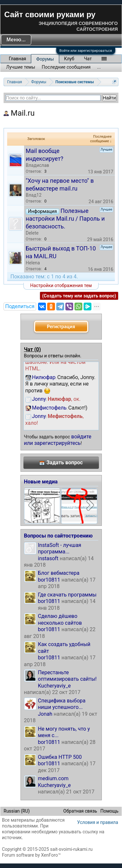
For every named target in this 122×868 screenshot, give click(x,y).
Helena (33, 263)
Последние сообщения (66, 67)
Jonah (45, 714)
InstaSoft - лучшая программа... (60, 548)
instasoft (48, 558)
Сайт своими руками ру (50, 14)
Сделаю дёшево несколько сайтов (60, 619)
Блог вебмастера (59, 573)
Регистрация (61, 326)
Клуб (69, 59)
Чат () (33, 349)
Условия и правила (98, 822)
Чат (88, 59)
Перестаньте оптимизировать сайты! (68, 676)
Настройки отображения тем (61, 285)
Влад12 (34, 195)
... (99, 67)
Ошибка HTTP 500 (60, 757)
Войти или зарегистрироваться (86, 51)
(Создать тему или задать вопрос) (79, 296)
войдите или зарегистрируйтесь (58, 440)
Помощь (109, 811)
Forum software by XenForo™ (31, 855)
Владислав (37, 165)
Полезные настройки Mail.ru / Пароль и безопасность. (65, 219)
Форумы (45, 59)
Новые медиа (41, 482)
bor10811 (49, 580)
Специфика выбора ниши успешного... (62, 704)
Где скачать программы (67, 595)
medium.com (53, 778)
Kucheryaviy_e (54, 686)
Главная (17, 59)
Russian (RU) (17, 811)
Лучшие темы (21, 67)
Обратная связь (80, 811)
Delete (32, 233)
